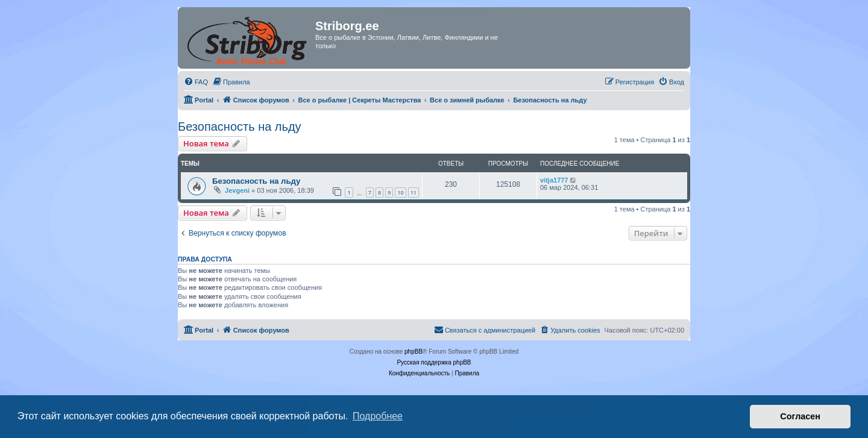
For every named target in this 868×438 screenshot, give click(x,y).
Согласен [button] (800, 416)
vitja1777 (554, 180)
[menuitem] (196, 82)
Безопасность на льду (240, 127)
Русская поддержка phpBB (434, 362)
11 (414, 192)
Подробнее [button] (378, 416)
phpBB (414, 352)
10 (400, 192)
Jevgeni (237, 190)
